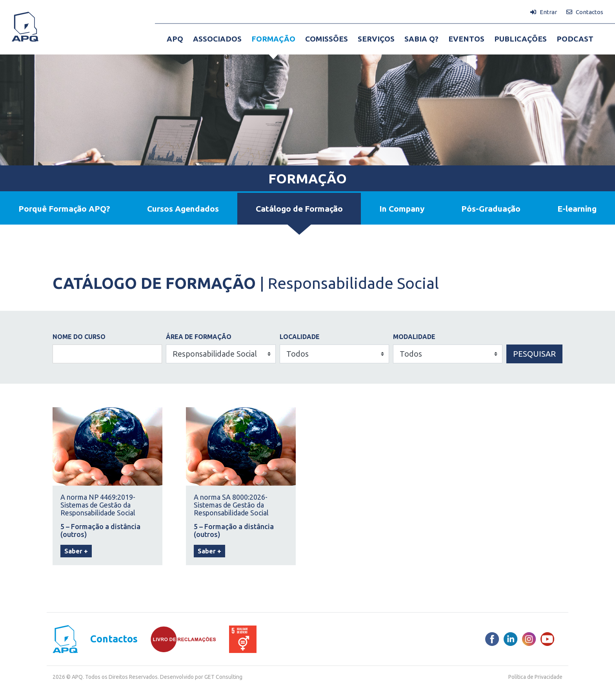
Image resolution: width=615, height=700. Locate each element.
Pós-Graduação (491, 209)
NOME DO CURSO (79, 337)
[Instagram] (529, 639)
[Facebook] (492, 639)
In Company (402, 209)
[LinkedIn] (510, 639)
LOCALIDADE (300, 337)
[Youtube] (547, 639)
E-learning (577, 209)
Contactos (114, 639)
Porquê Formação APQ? (64, 209)
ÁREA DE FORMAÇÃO (199, 337)
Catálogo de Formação (299, 209)
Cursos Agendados (183, 209)
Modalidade (414, 337)
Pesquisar (534, 354)
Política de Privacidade (535, 677)
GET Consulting (223, 677)
